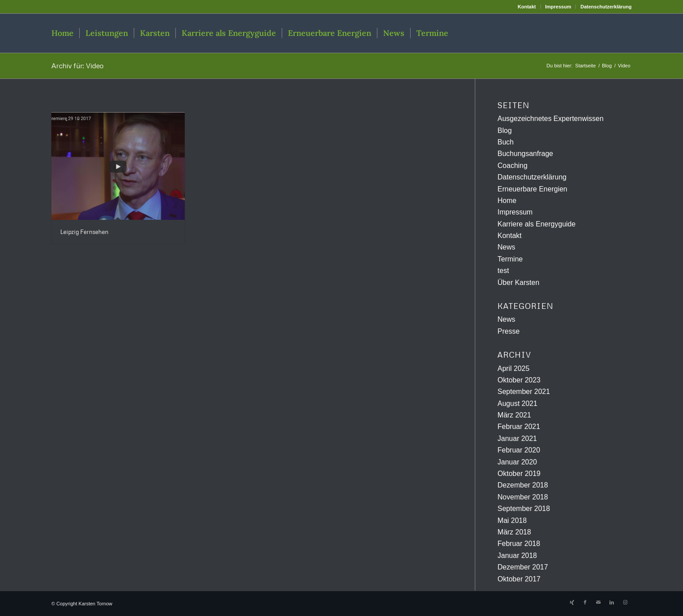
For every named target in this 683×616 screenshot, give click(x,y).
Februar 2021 (519, 427)
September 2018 (524, 509)
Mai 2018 (512, 520)
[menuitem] (527, 7)
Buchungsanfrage (525, 154)
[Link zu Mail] (598, 602)
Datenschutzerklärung (606, 7)
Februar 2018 (519, 544)
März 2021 (514, 415)
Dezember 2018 (523, 485)
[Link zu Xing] (572, 602)
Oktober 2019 (519, 474)
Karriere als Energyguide (536, 224)
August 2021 (517, 404)
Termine (510, 259)
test (503, 271)
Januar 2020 (517, 462)
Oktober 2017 (519, 579)
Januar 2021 (517, 439)
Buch (505, 142)
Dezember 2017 (523, 567)
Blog (504, 131)
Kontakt (527, 7)
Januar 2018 (517, 556)
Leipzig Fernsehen (84, 232)
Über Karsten (518, 283)
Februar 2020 (519, 450)
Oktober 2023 (519, 380)
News (506, 247)
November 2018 (523, 497)
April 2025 (513, 368)
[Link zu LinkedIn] (612, 602)
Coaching (512, 166)
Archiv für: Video (78, 66)
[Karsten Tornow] (589, 33)
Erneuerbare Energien (532, 189)
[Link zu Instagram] (625, 602)
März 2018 (514, 532)
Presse (508, 331)
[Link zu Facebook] (585, 602)
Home (507, 201)
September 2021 (524, 392)
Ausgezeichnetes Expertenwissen (550, 119)
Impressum (558, 7)
